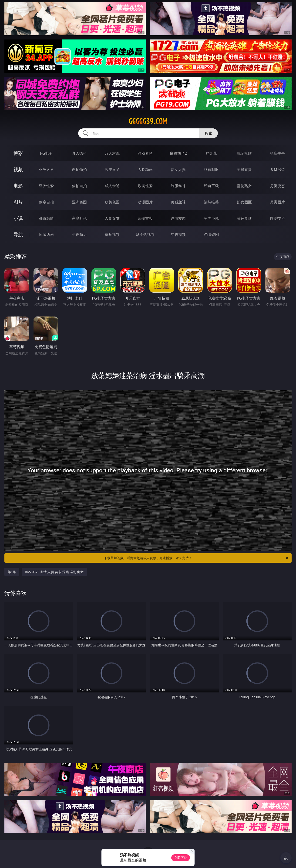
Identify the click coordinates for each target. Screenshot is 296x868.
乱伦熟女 (244, 186)
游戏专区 (145, 153)
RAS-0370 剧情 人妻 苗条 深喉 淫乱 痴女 (54, 572)
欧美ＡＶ (112, 170)
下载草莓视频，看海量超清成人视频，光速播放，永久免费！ (197, 558)
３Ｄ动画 (145, 170)
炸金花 (211, 153)
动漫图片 (145, 202)
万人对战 (112, 153)
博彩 (18, 153)
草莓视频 (112, 235)
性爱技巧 (277, 218)
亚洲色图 (79, 202)
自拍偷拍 (79, 170)
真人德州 (79, 153)
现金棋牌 (244, 153)
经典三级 (211, 186)
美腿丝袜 (178, 202)
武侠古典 (145, 218)
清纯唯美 (211, 202)
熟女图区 (244, 202)
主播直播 (244, 170)
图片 (18, 202)
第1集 (12, 572)
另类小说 (211, 218)
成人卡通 (112, 186)
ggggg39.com (148, 121)
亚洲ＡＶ (46, 170)
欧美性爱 (145, 186)
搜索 (209, 133)
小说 (18, 218)
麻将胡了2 (178, 153)
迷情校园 (178, 218)
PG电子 (46, 153)
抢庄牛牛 (277, 153)
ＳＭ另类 (277, 170)
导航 (18, 234)
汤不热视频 (145, 235)
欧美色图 (112, 202)
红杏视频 (178, 235)
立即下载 (181, 858)
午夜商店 (79, 235)
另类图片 (277, 202)
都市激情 (46, 218)
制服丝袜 (178, 186)
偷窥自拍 (46, 202)
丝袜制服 (211, 170)
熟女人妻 (178, 170)
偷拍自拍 (79, 186)
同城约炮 (46, 235)
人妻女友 (112, 218)
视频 (18, 169)
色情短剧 (211, 235)
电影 (18, 186)
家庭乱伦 (79, 218)
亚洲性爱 (46, 186)
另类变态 (277, 186)
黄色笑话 (244, 218)
